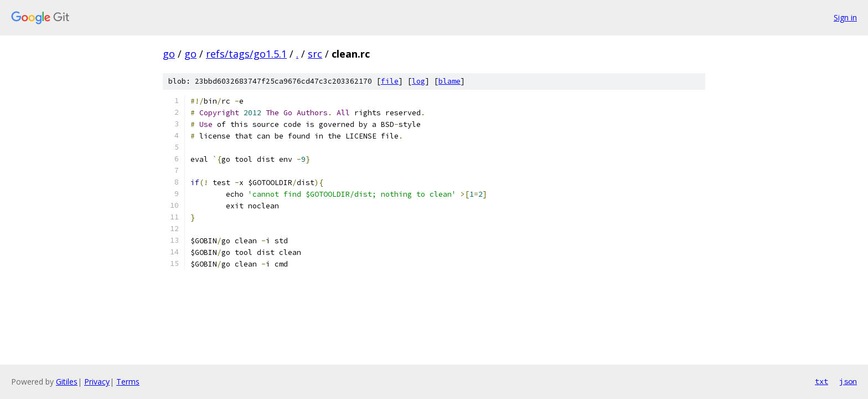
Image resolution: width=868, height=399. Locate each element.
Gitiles (67, 382)
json (848, 381)
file (390, 81)
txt (821, 381)
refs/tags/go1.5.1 (246, 54)
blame (449, 81)
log (418, 81)
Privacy (97, 382)
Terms (128, 382)
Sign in (845, 17)
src (315, 54)
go (169, 54)
